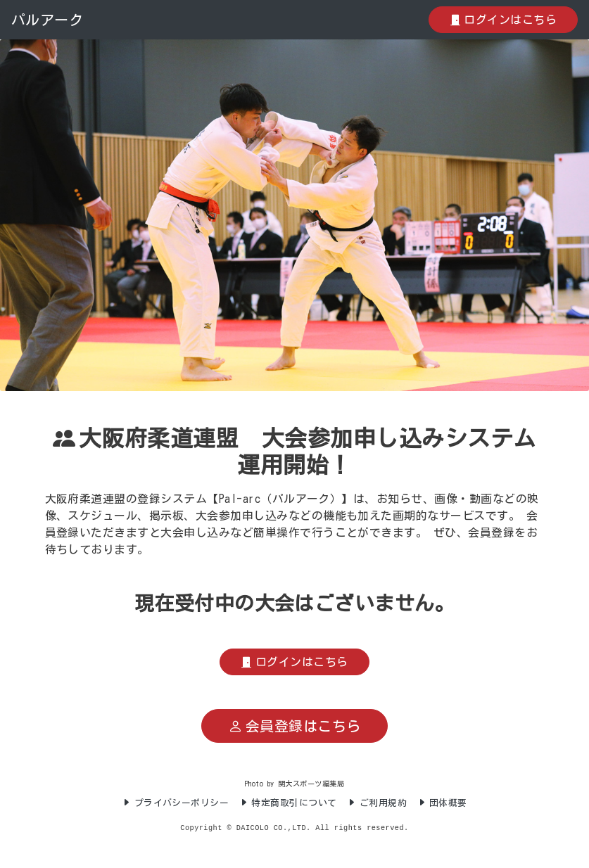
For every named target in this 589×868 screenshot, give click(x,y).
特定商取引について (288, 803)
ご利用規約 (377, 803)
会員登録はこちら (294, 726)
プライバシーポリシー (175, 803)
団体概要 (442, 803)
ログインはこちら (503, 20)
